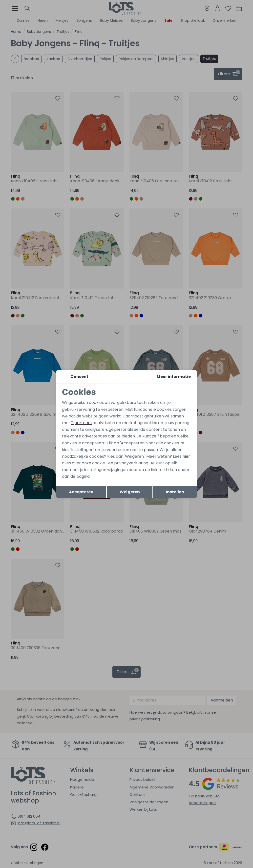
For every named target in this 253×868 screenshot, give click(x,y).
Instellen (175, 492)
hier (186, 456)
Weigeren (130, 492)
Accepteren (81, 492)
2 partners (81, 423)
